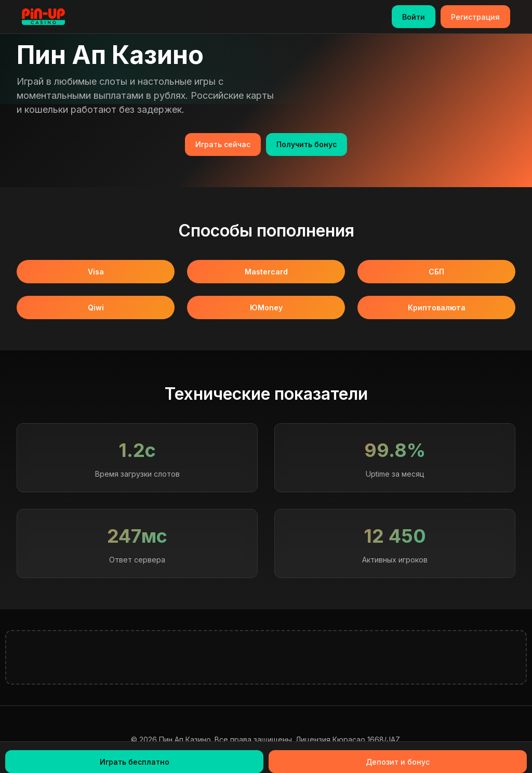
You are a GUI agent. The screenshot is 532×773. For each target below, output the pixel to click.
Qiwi (96, 307)
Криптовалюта (437, 307)
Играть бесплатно (135, 762)
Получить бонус (307, 144)
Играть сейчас (223, 144)
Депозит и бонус (398, 762)
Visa (96, 272)
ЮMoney (266, 307)
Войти (414, 17)
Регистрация (475, 17)
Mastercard (266, 272)
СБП (436, 272)
